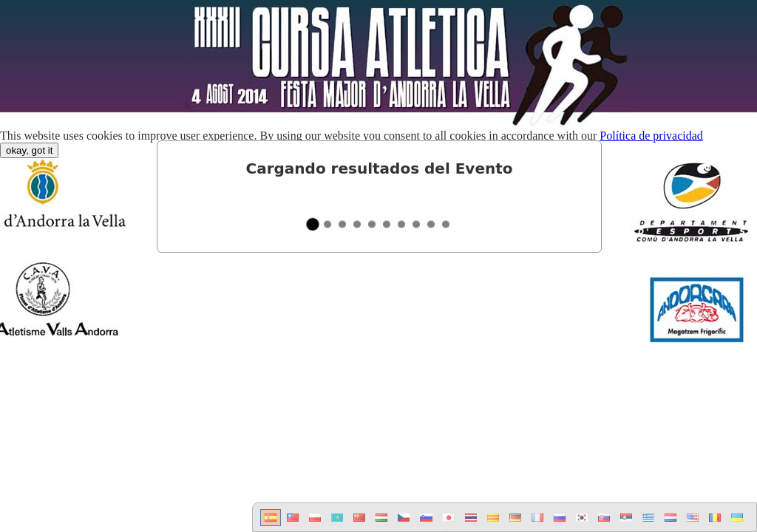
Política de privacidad (651, 136)
